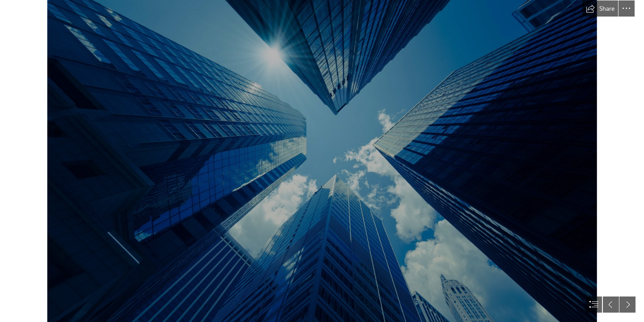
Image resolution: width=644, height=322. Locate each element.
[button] (600, 8)
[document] (322, 161)
